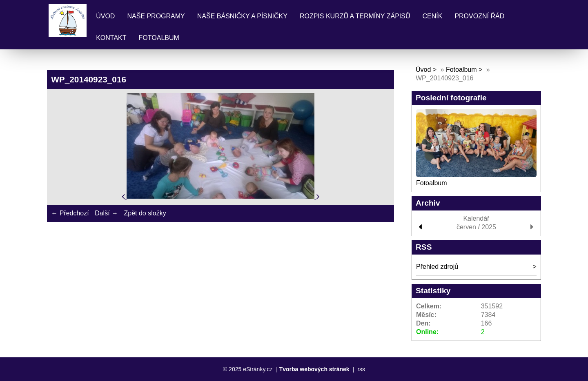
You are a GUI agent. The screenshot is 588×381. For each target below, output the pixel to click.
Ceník (432, 16)
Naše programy (156, 16)
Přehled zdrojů (437, 267)
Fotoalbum (159, 38)
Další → (106, 213)
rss (361, 369)
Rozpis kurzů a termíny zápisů (355, 16)
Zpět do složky (145, 213)
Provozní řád (479, 16)
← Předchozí (70, 213)
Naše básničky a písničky (242, 16)
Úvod (105, 16)
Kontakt (111, 38)
